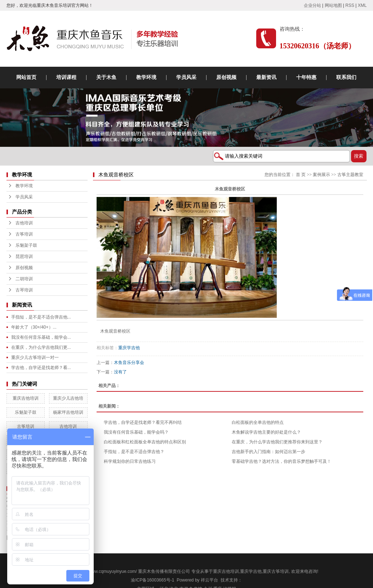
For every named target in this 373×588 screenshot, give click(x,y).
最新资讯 (266, 77)
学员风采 (186, 77)
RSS (350, 5)
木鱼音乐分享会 (129, 363)
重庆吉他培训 (26, 398)
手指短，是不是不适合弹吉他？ (134, 452)
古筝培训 (24, 234)
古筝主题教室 (350, 175)
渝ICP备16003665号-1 (152, 580)
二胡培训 (24, 279)
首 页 (301, 175)
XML (362, 5)
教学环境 (146, 77)
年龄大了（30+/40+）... (34, 327)
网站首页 (26, 77)
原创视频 (226, 77)
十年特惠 (306, 77)
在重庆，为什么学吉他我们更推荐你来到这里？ (277, 442)
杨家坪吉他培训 (68, 412)
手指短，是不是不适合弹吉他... (41, 317)
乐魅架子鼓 (26, 245)
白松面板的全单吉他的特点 (258, 422)
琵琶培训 (24, 256)
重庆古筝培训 (276, 571)
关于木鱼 (106, 77)
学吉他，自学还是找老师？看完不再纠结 (143, 422)
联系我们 (346, 77)
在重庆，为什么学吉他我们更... (41, 347)
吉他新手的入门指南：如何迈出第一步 (268, 452)
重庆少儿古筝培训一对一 (35, 357)
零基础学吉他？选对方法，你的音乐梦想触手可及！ (281, 461)
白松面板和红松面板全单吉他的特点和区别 (145, 442)
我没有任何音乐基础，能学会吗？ (136, 432)
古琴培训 (24, 290)
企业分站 (312, 5)
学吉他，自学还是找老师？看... (41, 368)
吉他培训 (24, 223)
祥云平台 (209, 580)
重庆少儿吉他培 (68, 398)
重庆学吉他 (129, 348)
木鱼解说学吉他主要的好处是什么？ (266, 432)
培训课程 (66, 77)
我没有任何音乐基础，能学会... (41, 337)
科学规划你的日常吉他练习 (130, 461)
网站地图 (333, 5)
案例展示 (321, 175)
